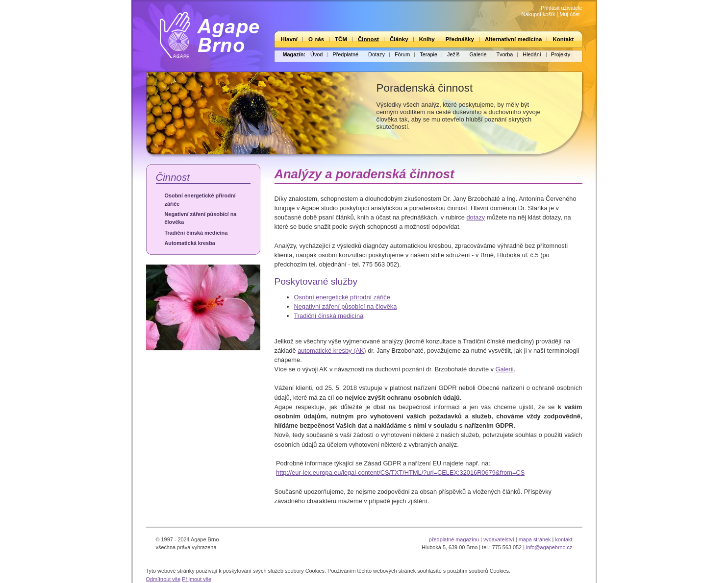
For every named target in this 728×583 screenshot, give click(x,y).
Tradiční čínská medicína (196, 233)
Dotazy (377, 54)
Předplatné (345, 54)
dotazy (476, 217)
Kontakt (563, 39)
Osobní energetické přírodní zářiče (200, 199)
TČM (341, 39)
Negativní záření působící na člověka (201, 218)
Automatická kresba (190, 243)
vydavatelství (499, 539)
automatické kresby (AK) (332, 351)
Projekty (561, 54)
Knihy (427, 39)
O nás (316, 39)
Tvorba (504, 54)
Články (399, 39)
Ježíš (453, 54)
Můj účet (569, 14)
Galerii (505, 369)
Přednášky (460, 39)
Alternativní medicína (513, 39)
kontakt (564, 539)
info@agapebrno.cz (549, 547)
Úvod (316, 54)
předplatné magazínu (454, 539)
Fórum (402, 54)
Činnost (368, 39)
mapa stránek (535, 539)
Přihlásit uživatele (562, 8)
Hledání (532, 54)
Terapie (428, 54)
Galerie (478, 54)
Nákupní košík (539, 14)
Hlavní (289, 39)
